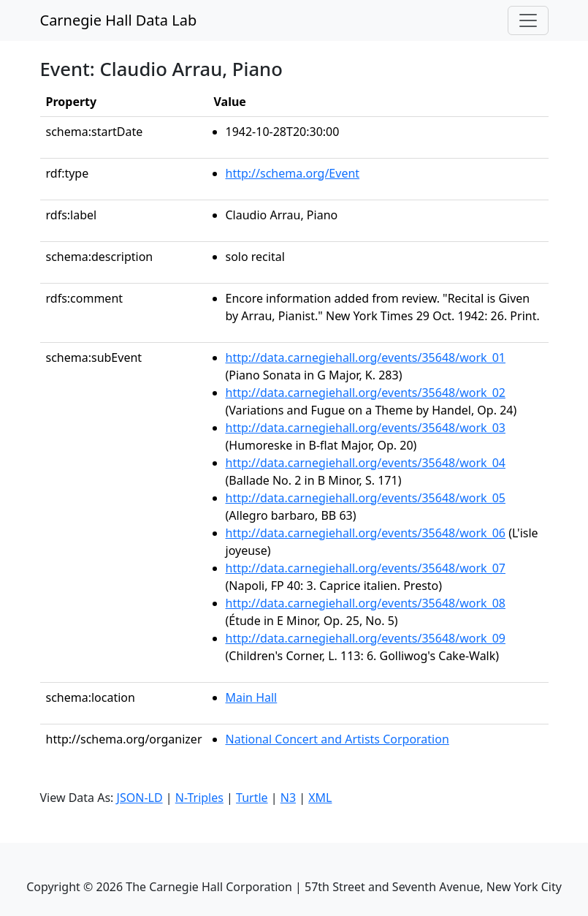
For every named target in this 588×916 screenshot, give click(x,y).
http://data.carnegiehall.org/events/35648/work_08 (366, 603)
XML (320, 798)
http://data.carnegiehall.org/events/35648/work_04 (366, 463)
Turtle (252, 798)
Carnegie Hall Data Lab (119, 20)
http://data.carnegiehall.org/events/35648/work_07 (366, 568)
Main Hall (252, 697)
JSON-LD (140, 798)
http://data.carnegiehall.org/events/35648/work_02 (366, 393)
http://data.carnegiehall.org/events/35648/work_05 (366, 498)
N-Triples (199, 798)
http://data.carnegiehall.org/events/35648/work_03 (366, 428)
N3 (288, 798)
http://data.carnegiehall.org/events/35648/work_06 (366, 533)
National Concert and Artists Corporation (337, 739)
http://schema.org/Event (293, 173)
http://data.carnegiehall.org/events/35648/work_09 (366, 638)
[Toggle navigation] (528, 20)
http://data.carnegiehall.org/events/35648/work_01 (366, 357)
